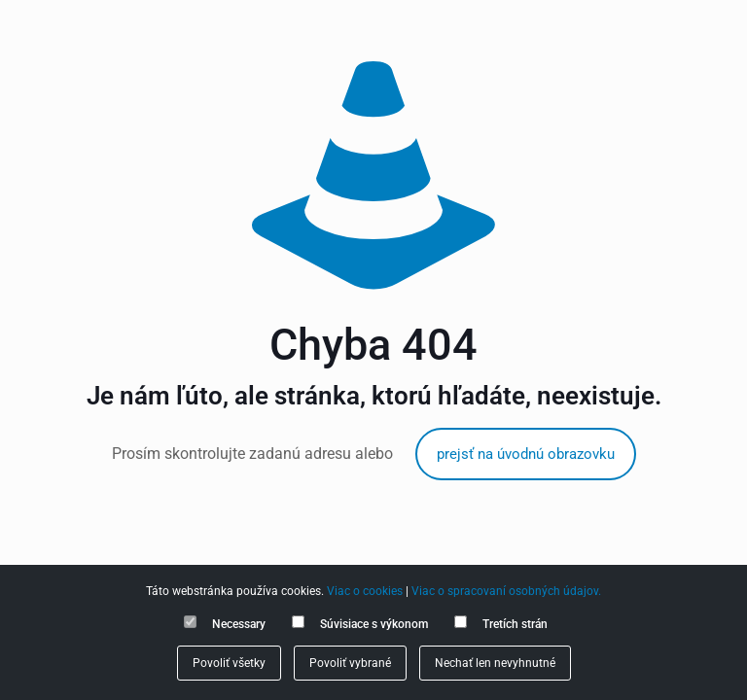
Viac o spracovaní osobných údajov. (506, 591)
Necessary (239, 624)
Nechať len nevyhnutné (495, 663)
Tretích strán (515, 624)
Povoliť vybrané (350, 663)
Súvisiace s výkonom (374, 624)
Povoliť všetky (229, 663)
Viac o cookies (365, 591)
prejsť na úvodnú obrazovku (526, 454)
